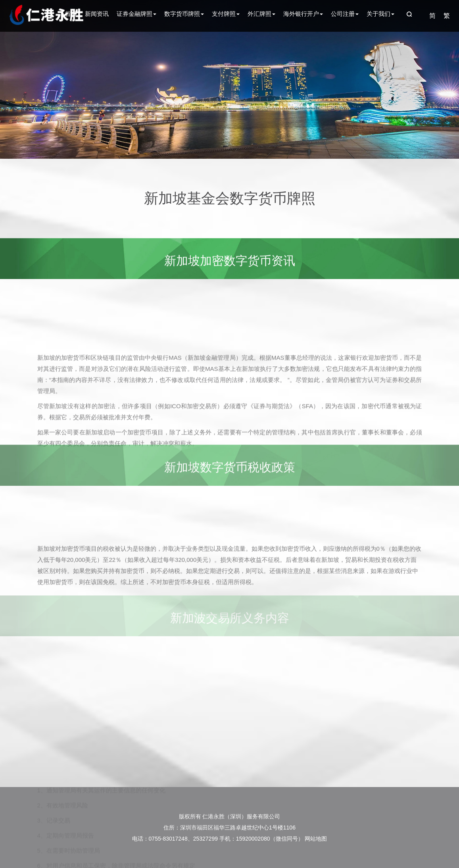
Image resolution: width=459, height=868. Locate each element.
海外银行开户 (303, 14)
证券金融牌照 (136, 14)
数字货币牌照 (184, 14)
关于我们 (380, 14)
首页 (71, 14)
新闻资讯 (97, 14)
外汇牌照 (261, 14)
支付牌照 (226, 14)
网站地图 (316, 839)
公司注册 (345, 14)
